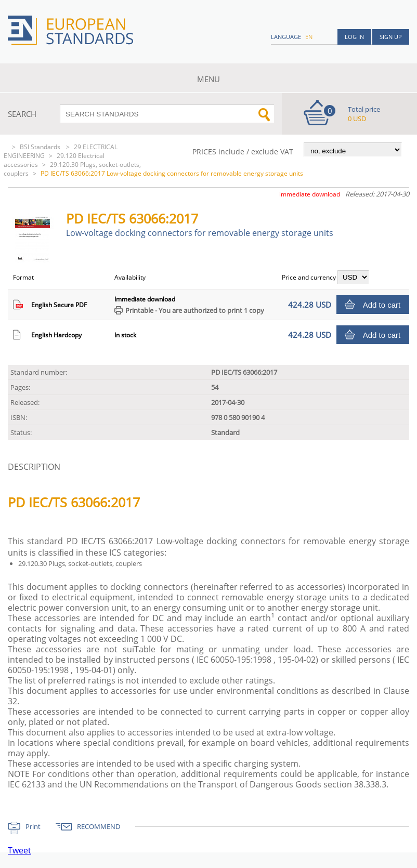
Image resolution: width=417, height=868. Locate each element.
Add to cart (382, 305)
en (309, 37)
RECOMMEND (99, 826)
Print (33, 826)
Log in (354, 37)
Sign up (391, 37)
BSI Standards (41, 147)
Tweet (19, 850)
